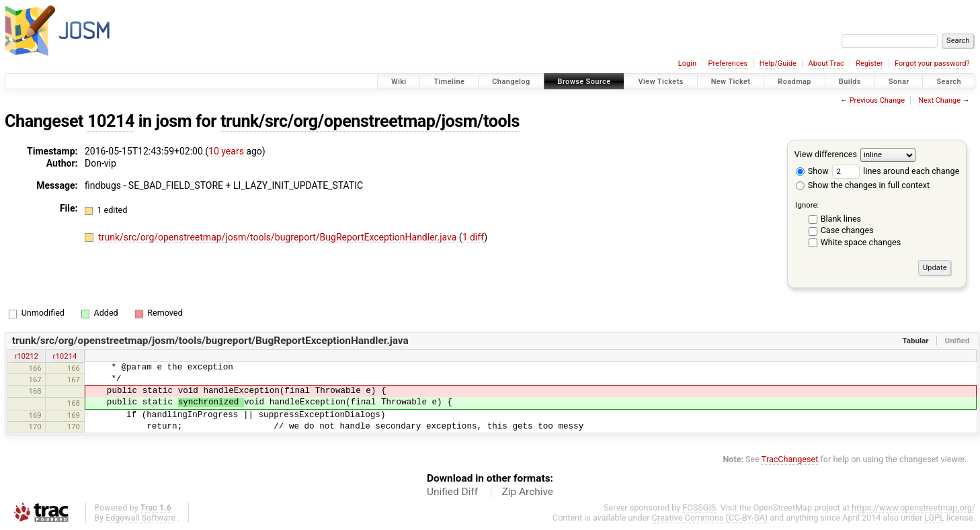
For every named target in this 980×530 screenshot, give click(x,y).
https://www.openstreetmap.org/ (913, 507)
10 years (226, 151)
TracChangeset (790, 459)
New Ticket (731, 82)
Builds (850, 82)
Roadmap (794, 82)
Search (949, 82)
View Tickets (660, 82)
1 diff (474, 237)
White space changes (861, 242)
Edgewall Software (140, 518)
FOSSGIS (699, 507)
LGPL (934, 518)
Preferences (728, 63)
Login (687, 63)
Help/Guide (778, 63)
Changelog (511, 82)
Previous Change (877, 100)
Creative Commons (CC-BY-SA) (710, 518)
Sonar (899, 82)
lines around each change (896, 171)
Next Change (939, 100)
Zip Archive (528, 492)
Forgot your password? (932, 63)
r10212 (26, 356)
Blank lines (841, 219)
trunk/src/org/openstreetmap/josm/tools (370, 121)
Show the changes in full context (863, 185)
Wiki (399, 82)
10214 (111, 121)
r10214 (65, 356)
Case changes (847, 230)
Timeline (449, 82)
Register (869, 63)
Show (812, 171)
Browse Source (584, 82)
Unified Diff (452, 492)
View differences (826, 154)
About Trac (826, 63)
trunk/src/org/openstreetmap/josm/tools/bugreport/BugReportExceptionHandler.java (279, 237)
